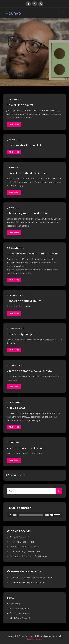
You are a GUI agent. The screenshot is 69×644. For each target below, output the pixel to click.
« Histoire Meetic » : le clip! (24, 145)
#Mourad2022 (16, 408)
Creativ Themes (34, 639)
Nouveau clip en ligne (21, 334)
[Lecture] (10, 515)
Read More (14, 124)
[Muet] (52, 515)
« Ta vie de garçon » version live (27, 213)
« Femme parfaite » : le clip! (25, 448)
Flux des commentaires (20, 613)
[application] (34, 515)
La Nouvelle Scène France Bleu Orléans (32, 254)
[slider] (31, 515)
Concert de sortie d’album (24, 301)
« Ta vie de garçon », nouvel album (29, 371)
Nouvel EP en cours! (20, 105)
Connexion (15, 604)
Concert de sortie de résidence (27, 173)
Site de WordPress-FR (20, 618)
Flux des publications (19, 608)
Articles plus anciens (17, 475)
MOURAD (13, 14)
